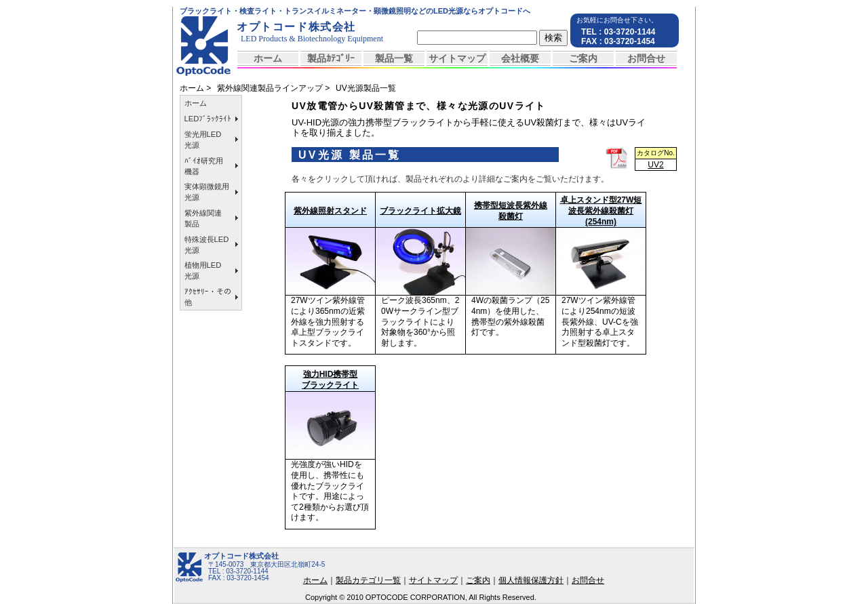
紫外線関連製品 (203, 218)
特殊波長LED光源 (207, 245)
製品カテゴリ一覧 (368, 580)
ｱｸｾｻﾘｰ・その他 (208, 297)
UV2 (655, 165)
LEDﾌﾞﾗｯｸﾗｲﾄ (208, 119)
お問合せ (646, 58)
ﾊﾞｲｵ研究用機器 (204, 166)
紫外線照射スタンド (330, 211)
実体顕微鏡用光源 (207, 192)
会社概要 (520, 58)
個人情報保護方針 (531, 580)
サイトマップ (457, 58)
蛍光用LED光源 (203, 140)
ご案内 (583, 58)
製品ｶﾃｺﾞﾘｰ (331, 58)
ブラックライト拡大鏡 (420, 211)
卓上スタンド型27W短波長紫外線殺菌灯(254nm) (601, 211)
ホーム (268, 58)
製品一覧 (394, 58)
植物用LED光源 (203, 270)
